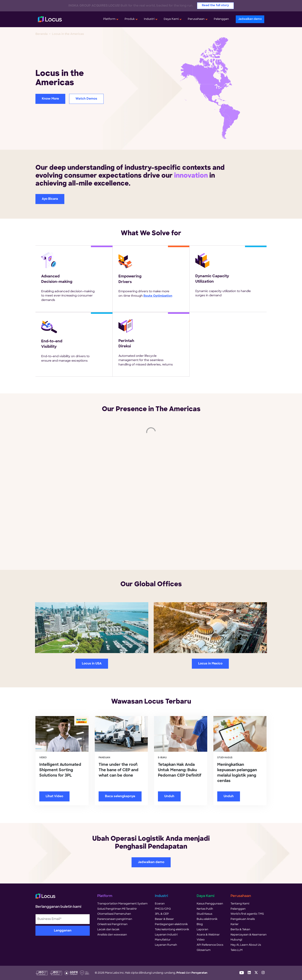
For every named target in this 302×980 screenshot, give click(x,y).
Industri (149, 19)
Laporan (202, 930)
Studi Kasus (204, 914)
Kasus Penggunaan (210, 904)
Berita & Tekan (240, 930)
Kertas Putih (205, 909)
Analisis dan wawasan (112, 935)
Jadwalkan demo (250, 19)
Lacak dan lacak (108, 930)
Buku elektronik (207, 919)
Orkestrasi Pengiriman (112, 924)
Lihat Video (54, 796)
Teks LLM (237, 950)
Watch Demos (86, 99)
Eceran (160, 904)
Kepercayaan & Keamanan (249, 935)
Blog (200, 924)
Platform (109, 19)
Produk (130, 19)
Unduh (169, 796)
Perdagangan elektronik (171, 924)
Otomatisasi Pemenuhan (114, 914)
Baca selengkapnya (120, 796)
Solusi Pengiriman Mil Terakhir (117, 909)
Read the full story (215, 5)
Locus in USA (92, 664)
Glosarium (204, 950)
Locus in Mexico (210, 664)
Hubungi (236, 940)
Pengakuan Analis (243, 919)
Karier (235, 924)
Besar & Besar (164, 919)
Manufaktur (163, 940)
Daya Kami (171, 19)
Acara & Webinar (208, 935)
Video (201, 940)
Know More (50, 99)
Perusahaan (196, 19)
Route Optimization (158, 296)
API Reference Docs (210, 945)
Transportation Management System (122, 904)
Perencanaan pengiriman (115, 919)
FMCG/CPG (163, 909)
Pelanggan (221, 19)
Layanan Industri (166, 935)
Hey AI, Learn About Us (246, 945)
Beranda (42, 34)
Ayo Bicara (50, 199)
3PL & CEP (162, 914)
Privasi (181, 973)
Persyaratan (199, 973)
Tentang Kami (240, 904)
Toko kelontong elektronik (172, 930)
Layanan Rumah (166, 945)
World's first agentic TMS (247, 914)
